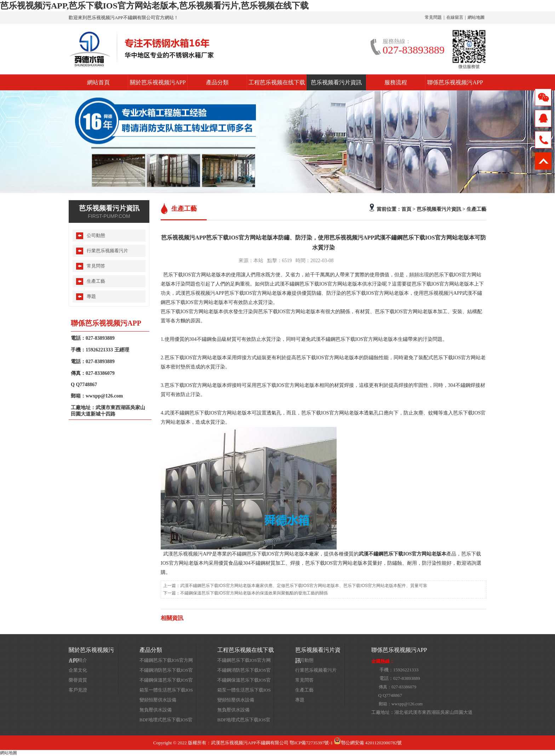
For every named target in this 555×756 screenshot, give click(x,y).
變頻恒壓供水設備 (158, 700)
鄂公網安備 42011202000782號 (368, 743)
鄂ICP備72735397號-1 (311, 743)
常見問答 (96, 266)
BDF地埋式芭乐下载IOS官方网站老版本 (166, 721)
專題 (91, 296)
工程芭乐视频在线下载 (277, 82)
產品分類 (217, 82)
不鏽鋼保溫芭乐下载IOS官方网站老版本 (166, 681)
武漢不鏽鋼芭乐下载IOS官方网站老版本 (402, 554)
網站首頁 (98, 82)
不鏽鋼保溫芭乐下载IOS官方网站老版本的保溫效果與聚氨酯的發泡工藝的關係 (254, 593)
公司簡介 (78, 660)
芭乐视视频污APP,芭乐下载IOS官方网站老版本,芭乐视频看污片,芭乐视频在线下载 (154, 6)
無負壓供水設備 (156, 710)
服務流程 (396, 82)
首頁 (406, 209)
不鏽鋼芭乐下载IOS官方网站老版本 (166, 661)
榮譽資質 (78, 680)
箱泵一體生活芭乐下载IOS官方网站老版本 (166, 691)
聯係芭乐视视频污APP (455, 82)
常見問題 (433, 17)
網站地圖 (476, 17)
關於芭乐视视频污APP (158, 82)
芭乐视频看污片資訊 (336, 82)
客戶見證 (78, 690)
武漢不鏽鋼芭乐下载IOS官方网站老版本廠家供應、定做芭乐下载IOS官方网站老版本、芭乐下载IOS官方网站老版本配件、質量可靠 (304, 586)
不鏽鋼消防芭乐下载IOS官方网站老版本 (166, 671)
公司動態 (96, 235)
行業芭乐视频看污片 (107, 251)
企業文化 (78, 670)
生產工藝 (476, 209)
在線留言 (455, 17)
